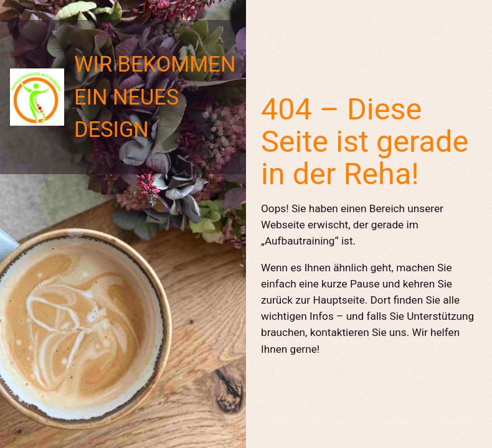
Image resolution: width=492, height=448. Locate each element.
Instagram (279, 422)
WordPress (457, 422)
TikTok (317, 422)
